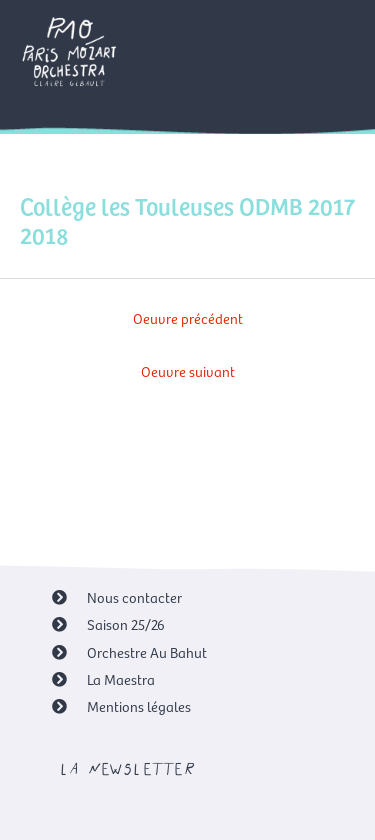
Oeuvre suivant (188, 371)
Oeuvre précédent (188, 318)
